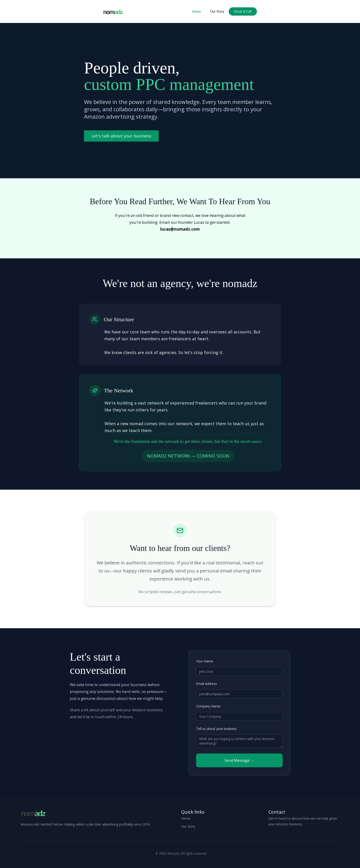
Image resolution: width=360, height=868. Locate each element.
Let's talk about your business (121, 136)
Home (197, 11)
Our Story (217, 11)
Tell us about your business (216, 729)
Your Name (205, 661)
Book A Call (243, 11)
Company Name (208, 706)
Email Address (207, 684)
